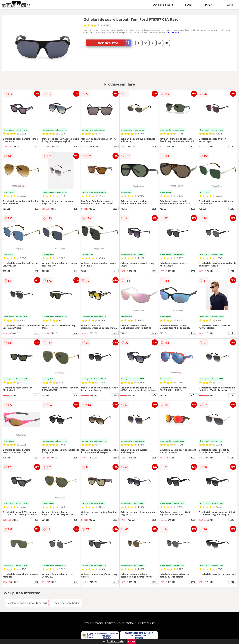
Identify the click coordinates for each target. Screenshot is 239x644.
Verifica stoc (114, 43)
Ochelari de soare (163, 5)
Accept (132, 641)
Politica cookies (147, 623)
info (36, 146)
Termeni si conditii (93, 623)
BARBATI (209, 5)
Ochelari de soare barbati (66, 603)
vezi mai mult (173, 32)
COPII (230, 5)
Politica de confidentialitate (121, 623)
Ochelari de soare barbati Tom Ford (27, 603)
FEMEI (189, 5)
